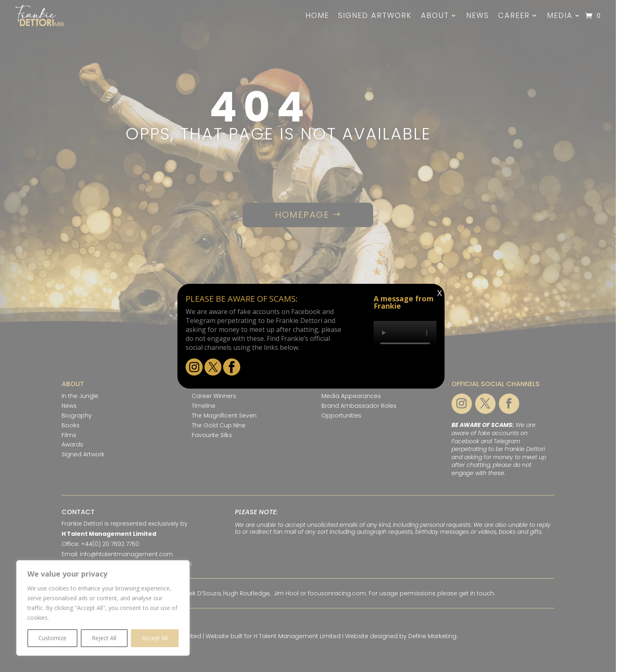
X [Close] (440, 293)
